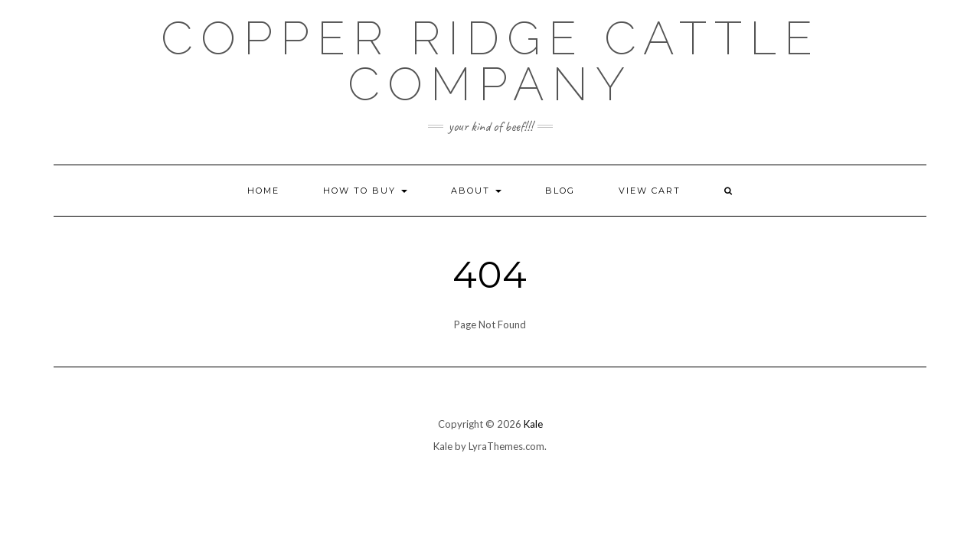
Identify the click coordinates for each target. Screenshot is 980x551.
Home (263, 191)
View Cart (650, 191)
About (476, 191)
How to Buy (365, 191)
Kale (533, 424)
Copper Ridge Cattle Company (490, 61)
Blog (560, 191)
